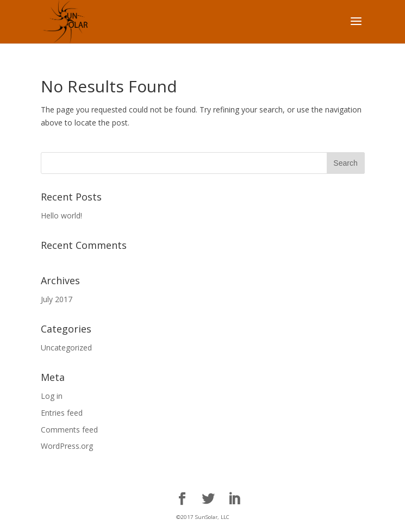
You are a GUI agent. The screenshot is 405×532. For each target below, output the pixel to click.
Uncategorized (66, 348)
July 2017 (57, 299)
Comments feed (69, 430)
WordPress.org (67, 446)
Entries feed (62, 413)
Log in (52, 396)
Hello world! (61, 215)
